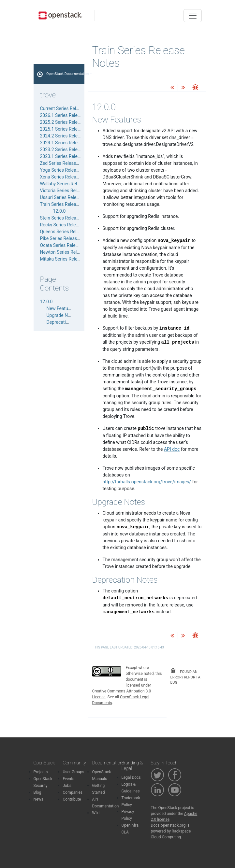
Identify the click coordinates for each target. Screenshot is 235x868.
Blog (37, 792)
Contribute (72, 799)
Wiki (96, 813)
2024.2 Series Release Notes (69, 136)
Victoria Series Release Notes (70, 191)
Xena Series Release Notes (67, 177)
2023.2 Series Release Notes (69, 149)
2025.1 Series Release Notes (69, 129)
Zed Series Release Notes (66, 163)
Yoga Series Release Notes (67, 170)
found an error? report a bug (185, 676)
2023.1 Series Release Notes (69, 156)
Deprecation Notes (66, 322)
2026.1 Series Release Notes (69, 115)
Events (69, 779)
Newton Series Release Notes (70, 252)
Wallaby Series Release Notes (70, 184)
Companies (73, 792)
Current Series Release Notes (70, 108)
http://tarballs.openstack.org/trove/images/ (147, 482)
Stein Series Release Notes (67, 218)
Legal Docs (131, 777)
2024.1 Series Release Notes (69, 143)
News (38, 799)
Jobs (67, 786)
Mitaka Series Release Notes (69, 259)
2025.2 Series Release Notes (69, 122)
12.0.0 (59, 211)
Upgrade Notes (62, 315)
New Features (61, 308)
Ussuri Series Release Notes (69, 197)
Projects (41, 772)
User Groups (74, 772)
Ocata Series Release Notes (68, 245)
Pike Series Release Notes (66, 238)
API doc (172, 449)
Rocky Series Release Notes (68, 225)
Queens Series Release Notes (70, 232)
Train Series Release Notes (67, 204)
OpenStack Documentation (65, 74)
